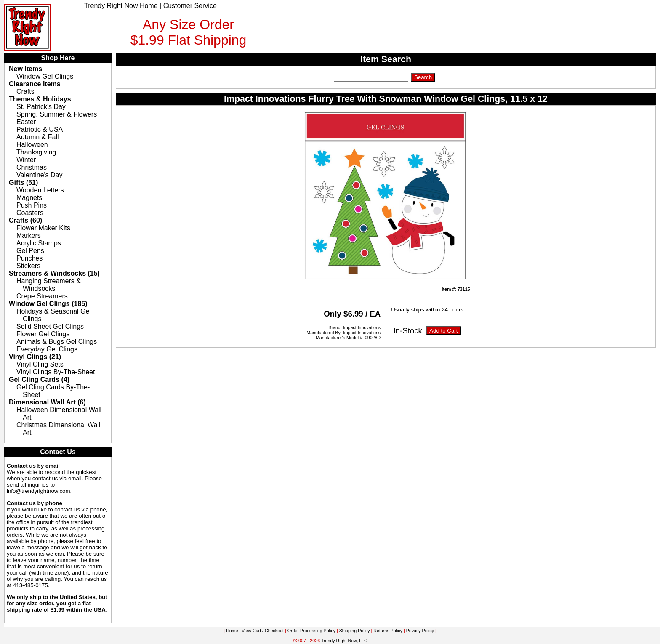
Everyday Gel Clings (47, 349)
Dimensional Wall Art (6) (47, 402)
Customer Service (190, 6)
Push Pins (32, 205)
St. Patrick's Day (41, 107)
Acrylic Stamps (39, 243)
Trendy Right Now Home (121, 6)
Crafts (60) (25, 220)
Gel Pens (30, 251)
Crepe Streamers (42, 296)
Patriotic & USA (40, 129)
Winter (26, 160)
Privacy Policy (420, 631)
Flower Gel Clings (43, 334)
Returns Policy (388, 631)
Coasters (30, 213)
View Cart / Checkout (263, 631)
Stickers (28, 266)
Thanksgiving (36, 152)
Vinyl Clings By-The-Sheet (56, 372)
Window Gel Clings (45, 76)
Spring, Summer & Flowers (57, 114)
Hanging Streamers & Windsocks (49, 285)
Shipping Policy (355, 631)
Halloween (32, 145)
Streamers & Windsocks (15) (54, 273)
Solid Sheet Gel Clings (50, 326)
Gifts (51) (23, 182)
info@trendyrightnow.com (39, 491)
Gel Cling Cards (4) (39, 379)
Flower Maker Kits (43, 228)
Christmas (32, 167)
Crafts (25, 92)
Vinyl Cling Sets (40, 364)
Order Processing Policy (311, 631)
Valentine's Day (39, 175)
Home (232, 631)
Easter (26, 122)
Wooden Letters (40, 190)
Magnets (29, 198)
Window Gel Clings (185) (48, 304)
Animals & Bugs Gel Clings (57, 342)
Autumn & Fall (37, 137)
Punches (29, 258)
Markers (29, 236)
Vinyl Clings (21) (35, 357)
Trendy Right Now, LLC (344, 641)
